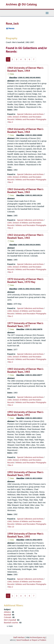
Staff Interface (19, 637)
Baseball (8, 615)
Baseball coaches (11, 623)
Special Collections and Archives (30, 114)
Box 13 (11, 527)
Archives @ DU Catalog (21, 4)
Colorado (8, 617)
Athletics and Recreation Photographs (31, 119)
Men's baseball (10, 620)
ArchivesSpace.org (38, 637)
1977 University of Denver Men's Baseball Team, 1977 (25, 325)
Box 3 (11, 228)
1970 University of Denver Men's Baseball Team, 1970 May (25, 280)
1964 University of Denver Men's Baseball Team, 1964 (25, 69)
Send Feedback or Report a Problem (31, 640)
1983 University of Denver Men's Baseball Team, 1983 (25, 370)
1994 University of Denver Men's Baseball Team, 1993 (25, 535)
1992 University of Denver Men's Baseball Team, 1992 (25, 413)
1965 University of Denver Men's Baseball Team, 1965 (25, 191)
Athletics (8, 612)
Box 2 (11, 122)
